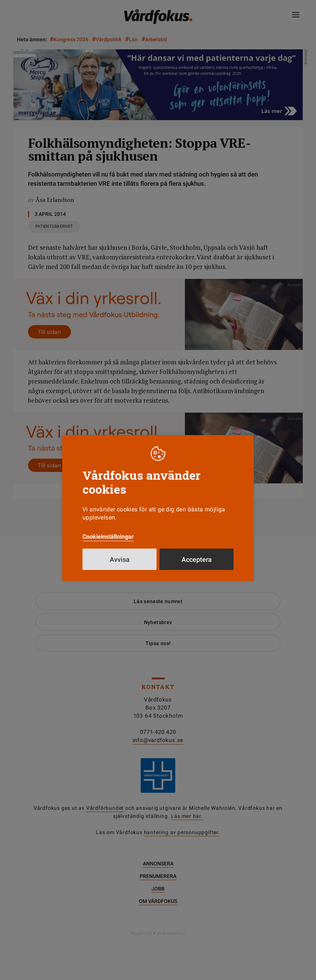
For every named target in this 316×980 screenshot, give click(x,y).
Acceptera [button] (197, 559)
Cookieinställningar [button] (108, 537)
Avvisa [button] (120, 559)
